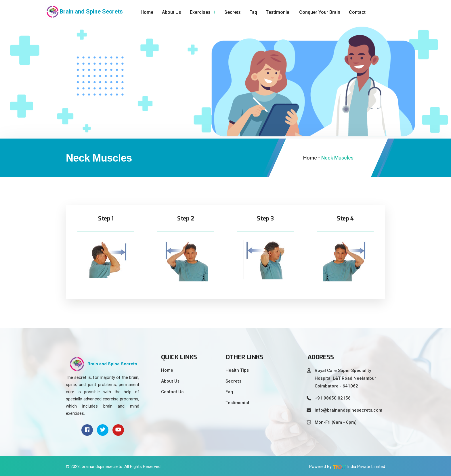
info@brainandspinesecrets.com (348, 410)
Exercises (200, 12)
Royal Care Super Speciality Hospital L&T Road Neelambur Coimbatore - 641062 (345, 378)
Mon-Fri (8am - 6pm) (336, 422)
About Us (172, 12)
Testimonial (278, 12)
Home (147, 12)
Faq (253, 12)
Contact (357, 12)
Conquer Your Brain (320, 12)
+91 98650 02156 (333, 398)
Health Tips (237, 370)
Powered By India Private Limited (347, 467)
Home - (312, 158)
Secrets (233, 12)
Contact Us (172, 392)
